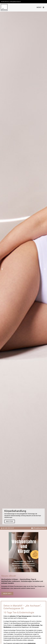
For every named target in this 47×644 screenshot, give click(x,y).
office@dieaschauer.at (40, 528)
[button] (2, 269)
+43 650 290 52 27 (5, 2)
